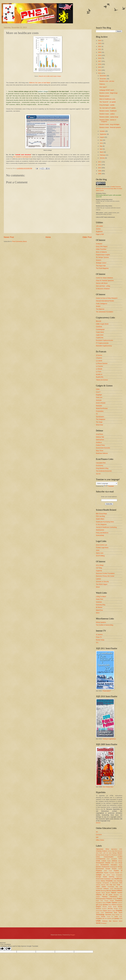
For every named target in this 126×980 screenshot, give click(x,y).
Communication (109, 857)
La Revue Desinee (102, 363)
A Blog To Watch (101, 596)
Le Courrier (99, 366)
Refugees (120, 905)
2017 (100, 61)
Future (117, 873)
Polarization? (107, 691)
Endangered (114, 867)
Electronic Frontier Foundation (105, 573)
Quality (100, 905)
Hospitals (109, 881)
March (102, 152)
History (103, 881)
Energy (120, 867)
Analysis (104, 851)
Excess (114, 869)
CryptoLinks (100, 338)
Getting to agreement (109, 739)
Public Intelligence (102, 304)
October (102, 131)
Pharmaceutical (101, 899)
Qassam (120, 903)
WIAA (98, 613)
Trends (103, 916)
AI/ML (121, 849)
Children (120, 855)
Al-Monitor (99, 244)
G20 (121, 873)
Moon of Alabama (101, 252)
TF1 (97, 643)
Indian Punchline (101, 249)
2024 (100, 40)
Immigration (106, 883)
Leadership (99, 889)
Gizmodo (99, 400)
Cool (108, 859)
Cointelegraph (100, 329)
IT (122, 885)
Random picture (104, 96)
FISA (105, 871)
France (106, 873)
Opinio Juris (100, 553)
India (121, 883)
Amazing (99, 851)
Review (105, 907)
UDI (103, 918)
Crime (120, 859)
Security (110, 909)
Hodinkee (99, 602)
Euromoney (100, 465)
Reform (114, 905)
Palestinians (113, 897)
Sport (114, 911)
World (98, 923)
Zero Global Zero (108, 787)
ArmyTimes (99, 434)
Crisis (98, 861)
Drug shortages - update (107, 105)
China (98, 857)
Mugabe (98, 893)
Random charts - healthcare (108, 111)
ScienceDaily (100, 535)
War (110, 921)
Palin (121, 897)
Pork (102, 901)
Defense (114, 861)
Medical (114, 891)
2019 (100, 55)
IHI (97, 832)
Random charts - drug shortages (109, 124)
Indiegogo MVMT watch (107, 90)
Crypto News (100, 332)
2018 (100, 58)
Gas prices (107, 875)
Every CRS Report (102, 246)
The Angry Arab (101, 266)
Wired (98, 587)
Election (98, 867)
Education (114, 865)
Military (120, 890)
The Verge (99, 422)
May (101, 146)
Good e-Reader (101, 403)
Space (105, 911)
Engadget (99, 395)
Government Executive (103, 448)
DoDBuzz (99, 442)
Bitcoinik (99, 321)
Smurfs (120, 909)
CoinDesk (99, 327)
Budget (107, 855)
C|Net (98, 389)
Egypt (121, 865)
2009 (100, 171)
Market (98, 891)
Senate (116, 909)
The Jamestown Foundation (105, 312)
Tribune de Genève (102, 380)
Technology (100, 914)
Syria (115, 913)
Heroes (98, 881)
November (103, 79)
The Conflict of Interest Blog (105, 625)
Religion (98, 907)
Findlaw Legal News (102, 548)
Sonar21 (99, 260)
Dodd (116, 863)
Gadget (99, 875)
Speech (110, 911)
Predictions (119, 901)
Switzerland (109, 913)
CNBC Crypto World (102, 324)
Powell (112, 901)
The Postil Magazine (102, 268)
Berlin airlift (102, 853)
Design (120, 861)
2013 (100, 73)
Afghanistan (100, 849)
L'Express (99, 358)
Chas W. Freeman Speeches (105, 280)
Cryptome (99, 571)
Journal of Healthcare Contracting (106, 527)
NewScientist (100, 530)
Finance (99, 871)
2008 (100, 174)
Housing (120, 881)
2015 (100, 67)
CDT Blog (99, 568)
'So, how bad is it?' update (108, 108)
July (101, 140)
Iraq (111, 885)
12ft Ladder (99, 226)
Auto (97, 853)
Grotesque (107, 879)
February (103, 155)
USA (98, 921)
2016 (100, 64)
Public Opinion (112, 903)
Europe (108, 869)
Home (48, 237)
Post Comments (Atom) (20, 241)
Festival (120, 869)
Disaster (108, 863)
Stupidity (119, 910)
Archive (98, 229)
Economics (105, 865)
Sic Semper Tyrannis (102, 257)
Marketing (103, 891)
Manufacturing (118, 889)
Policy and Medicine (102, 533)
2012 (100, 162)
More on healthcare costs (107, 99)
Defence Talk (100, 437)
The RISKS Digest (102, 584)
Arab (113, 851)
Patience (102, 84)
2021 (100, 49)
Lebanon (106, 889)
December (103, 76)
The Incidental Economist (104, 471)
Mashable (99, 406)
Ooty (121, 895)
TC (97, 414)
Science (98, 909)
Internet (103, 885)
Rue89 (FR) (100, 377)
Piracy (115, 899)
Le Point (98, 372)
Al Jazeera (99, 634)
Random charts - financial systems (110, 127)
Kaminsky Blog (101, 605)
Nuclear (120, 893)
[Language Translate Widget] (107, 483)
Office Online (100, 840)
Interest (98, 885)
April (101, 149)
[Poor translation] (8, 949)
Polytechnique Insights (103, 255)
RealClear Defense (102, 453)
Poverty (106, 901)
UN (113, 918)
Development (100, 863)
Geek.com (99, 397)
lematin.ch (99, 374)
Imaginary (99, 883)
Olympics (116, 895)
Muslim (108, 893)
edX (97, 837)
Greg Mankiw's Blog (102, 468)
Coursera (99, 835)
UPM (121, 919)
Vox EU (98, 474)
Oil (104, 895)
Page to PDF (100, 234)
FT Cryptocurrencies (102, 343)
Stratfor (98, 306)
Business (115, 855)
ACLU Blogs (100, 565)
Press (104, 903)
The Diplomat (100, 309)
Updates (117, 918)
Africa (107, 849)
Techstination (100, 417)
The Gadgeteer (101, 419)
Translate (109, 486)
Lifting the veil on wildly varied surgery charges (50, 76)
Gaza (113, 875)
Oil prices (109, 895)
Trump (108, 917)
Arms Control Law (101, 545)
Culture (104, 861)
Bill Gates (109, 853)
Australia (120, 851)
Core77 (98, 392)
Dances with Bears (102, 283)
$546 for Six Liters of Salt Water (40, 83)
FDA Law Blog (100, 516)
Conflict (120, 857)
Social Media (99, 911)
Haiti (112, 879)
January (102, 158)
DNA (113, 863)
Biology (115, 853)
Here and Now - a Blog (103, 286)
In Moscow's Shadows (103, 289)
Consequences (101, 859)
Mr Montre (99, 607)
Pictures (109, 899)
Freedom (112, 873)
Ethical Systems (101, 622)
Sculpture (104, 909)
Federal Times (100, 445)
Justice (104, 887)
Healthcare (118, 879)
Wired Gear (100, 425)
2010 (100, 168)
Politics (120, 899)
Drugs (120, 863)
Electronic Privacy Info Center (105, 576)
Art (116, 851)
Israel (118, 885)
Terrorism (108, 915)
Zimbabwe (104, 923)
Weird (121, 921)
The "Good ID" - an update (108, 102)
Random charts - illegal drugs (108, 93)
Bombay (98, 855)
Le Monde (99, 369)
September (103, 134)
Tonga (113, 915)
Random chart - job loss (107, 81)
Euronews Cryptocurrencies (104, 340)
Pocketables (100, 411)
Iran (107, 885)
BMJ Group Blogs (101, 514)
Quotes (105, 905)
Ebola (97, 865)
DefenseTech (100, 440)
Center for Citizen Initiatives (104, 278)
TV (112, 917)
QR (97, 905)
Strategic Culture (101, 263)
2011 (100, 165)
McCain (109, 891)
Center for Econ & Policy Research (107, 298)
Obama (99, 895)
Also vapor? (103, 87)
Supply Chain (100, 913)
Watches (115, 921)
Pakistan (105, 897)
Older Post (87, 237)
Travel (98, 917)
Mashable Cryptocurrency (104, 346)
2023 (100, 43)
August (102, 137)
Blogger (73, 935)
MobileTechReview (102, 408)
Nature (114, 892)
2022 (100, 46)
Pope (97, 901)
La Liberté (99, 361)
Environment (100, 869)
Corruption (114, 859)
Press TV (99, 637)
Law (121, 887)
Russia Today (100, 640)
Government (100, 879)
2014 (100, 70)
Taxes (120, 913)
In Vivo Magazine (101, 524)
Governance (119, 877)
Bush (110, 855)
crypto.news (100, 335)
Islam (114, 885)
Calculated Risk (101, 463)
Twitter (116, 917)
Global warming (108, 877)
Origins (98, 897)
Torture (117, 915)
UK (106, 918)
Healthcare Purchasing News (105, 522)
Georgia (98, 877)
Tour (121, 915)
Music (103, 893)
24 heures (99, 355)
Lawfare (98, 579)
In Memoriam (114, 883)
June (101, 143)
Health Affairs (100, 519)
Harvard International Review (105, 301)
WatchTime (99, 610)
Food (110, 871)
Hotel (115, 881)
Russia (120, 907)
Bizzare (120, 853)
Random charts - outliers (107, 114)
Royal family (112, 907)
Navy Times (100, 451)
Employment (106, 867)
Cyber (109, 861)
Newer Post (9, 237)
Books (103, 855)
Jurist (98, 550)
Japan (98, 887)
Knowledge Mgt (113, 887)
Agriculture (114, 849)
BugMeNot (99, 232)
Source (98, 823)
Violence (105, 921)
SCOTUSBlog (100, 556)
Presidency (99, 903)
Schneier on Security (102, 582)
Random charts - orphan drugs (109, 117)
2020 (100, 52)
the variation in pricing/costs (22, 157)
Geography (119, 875)
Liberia (112, 889)
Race (110, 905)
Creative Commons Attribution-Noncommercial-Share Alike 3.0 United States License (109, 189)
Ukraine (109, 918)
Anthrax (110, 851)
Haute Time (100, 599)
